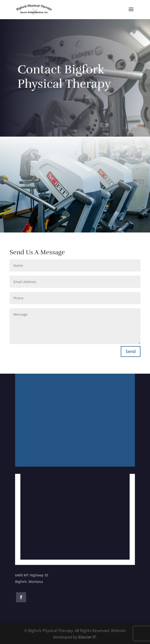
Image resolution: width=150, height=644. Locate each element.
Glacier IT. (88, 637)
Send (131, 351)
